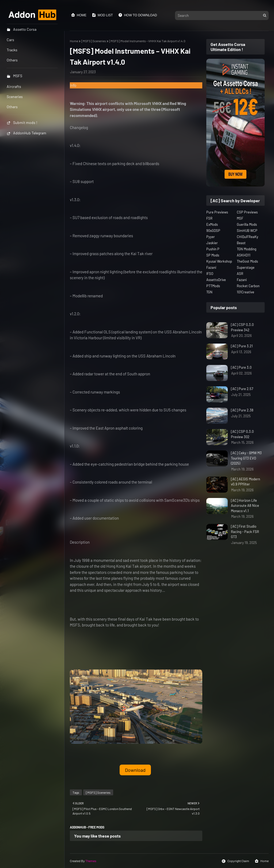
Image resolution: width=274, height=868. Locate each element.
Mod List (102, 15)
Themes (91, 861)
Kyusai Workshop (219, 261)
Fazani (211, 267)
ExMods (212, 224)
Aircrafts (14, 86)
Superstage (246, 267)
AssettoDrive (216, 280)
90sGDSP (213, 231)
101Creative (246, 292)
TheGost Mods (247, 261)
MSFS (14, 76)
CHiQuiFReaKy (248, 237)
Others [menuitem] (12, 60)
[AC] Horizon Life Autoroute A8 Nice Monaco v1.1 (245, 506)
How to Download (138, 15)
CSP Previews (247, 212)
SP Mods (213, 255)
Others (12, 107)
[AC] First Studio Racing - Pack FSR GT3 (245, 532)
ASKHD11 (244, 255)
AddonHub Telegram (26, 133)
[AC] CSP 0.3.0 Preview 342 (242, 327)
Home (79, 15)
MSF (240, 218)
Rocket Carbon (248, 286)
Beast (241, 243)
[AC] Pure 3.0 (241, 367)
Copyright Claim (235, 861)
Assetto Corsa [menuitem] (22, 29)
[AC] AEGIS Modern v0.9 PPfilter (246, 482)
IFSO (210, 274)
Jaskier (212, 243)
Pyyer (211, 237)
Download (135, 770)
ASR (240, 274)
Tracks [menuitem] (12, 50)
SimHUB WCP (247, 231)
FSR (209, 218)
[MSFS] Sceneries (94, 41)
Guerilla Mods (247, 224)
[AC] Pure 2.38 (242, 410)
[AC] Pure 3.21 (242, 346)
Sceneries (15, 97)
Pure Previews (217, 212)
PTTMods (213, 286)
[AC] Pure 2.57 (242, 389)
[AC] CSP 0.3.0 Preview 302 (242, 434)
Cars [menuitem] (10, 40)
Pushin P (213, 249)
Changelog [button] (79, 127)
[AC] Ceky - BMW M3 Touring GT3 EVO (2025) (246, 458)
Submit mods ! (22, 122)
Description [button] (80, 542)
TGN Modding (247, 249)
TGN (209, 292)
